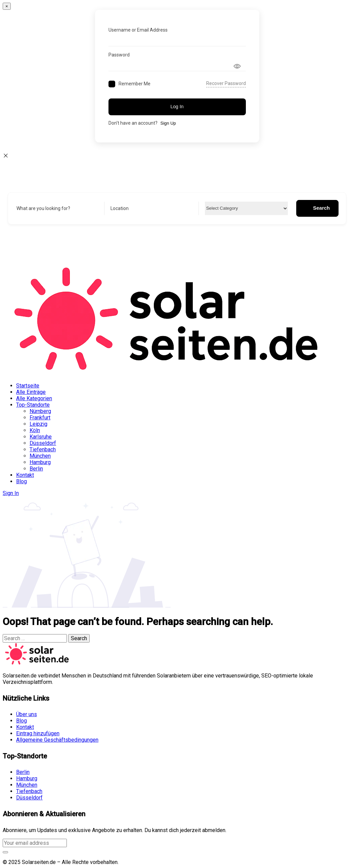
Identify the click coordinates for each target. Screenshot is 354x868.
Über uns (27, 714)
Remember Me (135, 84)
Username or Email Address (138, 30)
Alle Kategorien (34, 398)
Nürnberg (40, 411)
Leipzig (38, 424)
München (40, 456)
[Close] (7, 6)
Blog (21, 481)
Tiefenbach (43, 449)
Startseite (28, 386)
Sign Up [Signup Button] (168, 123)
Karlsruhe (41, 437)
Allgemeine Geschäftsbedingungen (57, 740)
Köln (35, 430)
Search (317, 208)
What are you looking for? (43, 208)
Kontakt (25, 475)
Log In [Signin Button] (177, 107)
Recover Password (226, 83)
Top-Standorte (33, 405)
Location (120, 208)
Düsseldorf (43, 443)
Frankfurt (40, 418)
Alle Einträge (31, 392)
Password (119, 55)
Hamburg (40, 462)
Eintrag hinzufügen (38, 733)
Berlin (36, 469)
